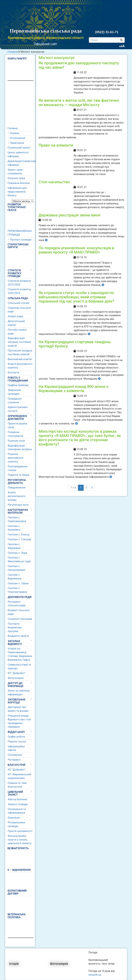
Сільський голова (19, 303)
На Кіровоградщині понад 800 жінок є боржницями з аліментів (74, 389)
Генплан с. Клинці (19, 535)
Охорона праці (16, 178)
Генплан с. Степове (20, 539)
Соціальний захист (19, 148)
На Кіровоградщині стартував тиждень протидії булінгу (75, 344)
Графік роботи (16, 737)
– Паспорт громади (20, 240)
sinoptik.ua (95, 975)
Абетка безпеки (17, 799)
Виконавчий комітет (20, 359)
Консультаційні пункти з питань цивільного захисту (20, 840)
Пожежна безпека (19, 183)
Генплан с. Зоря (17, 553)
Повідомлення (17, 488)
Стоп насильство (54, 182)
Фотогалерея (16, 678)
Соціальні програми (20, 619)
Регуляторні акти (18, 505)
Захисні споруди (18, 804)
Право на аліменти (56, 145)
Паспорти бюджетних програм (15, 627)
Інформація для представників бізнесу (17, 192)
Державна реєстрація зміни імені (69, 215)
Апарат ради (15, 316)
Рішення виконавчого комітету (16, 458)
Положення (15, 755)
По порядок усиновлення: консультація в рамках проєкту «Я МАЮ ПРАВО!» (76, 250)
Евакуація (14, 818)
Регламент (14, 760)
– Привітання (16, 143)
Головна (13, 52)
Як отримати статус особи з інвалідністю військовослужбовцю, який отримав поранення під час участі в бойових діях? (76, 297)
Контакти (14, 373)
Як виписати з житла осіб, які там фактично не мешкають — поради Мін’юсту (79, 103)
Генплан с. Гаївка (18, 583)
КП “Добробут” (17, 673)
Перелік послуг (17, 742)
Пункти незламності (20, 831)
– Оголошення (16, 138)
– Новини (14, 133)
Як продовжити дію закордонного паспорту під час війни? (79, 65)
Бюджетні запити (18, 636)
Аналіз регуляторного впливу (17, 496)
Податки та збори (19, 475)
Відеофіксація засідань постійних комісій (19, 342)
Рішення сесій (16, 441)
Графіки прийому (18, 385)
